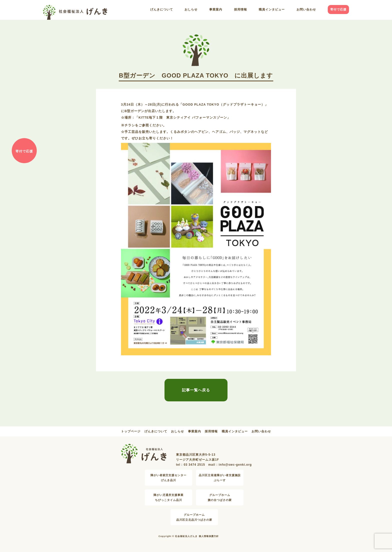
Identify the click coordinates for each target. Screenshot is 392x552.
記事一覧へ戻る (196, 390)
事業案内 (216, 10)
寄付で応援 (338, 10)
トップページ (131, 431)
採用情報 (240, 10)
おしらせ (191, 10)
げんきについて (162, 10)
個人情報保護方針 (209, 536)
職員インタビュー (272, 10)
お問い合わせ (306, 10)
